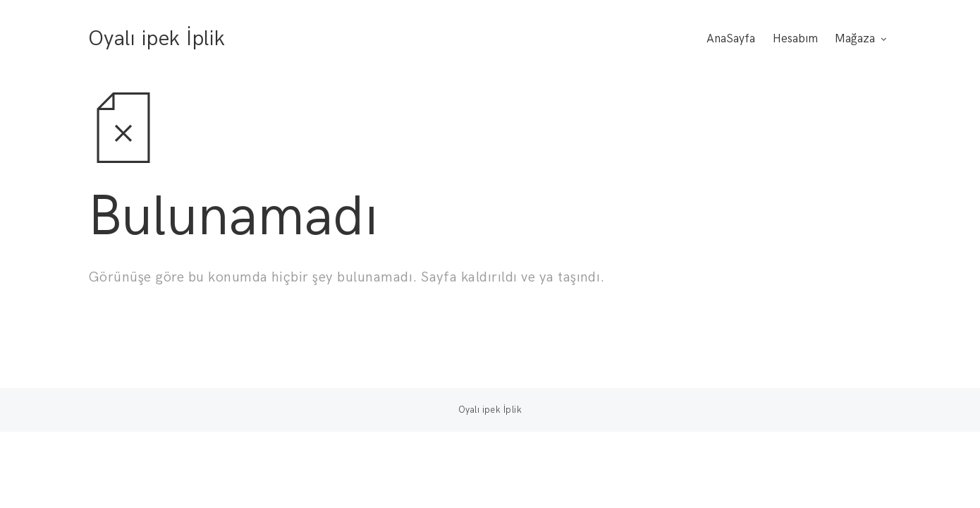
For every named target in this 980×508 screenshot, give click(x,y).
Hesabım (795, 39)
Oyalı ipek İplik (157, 39)
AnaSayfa (731, 39)
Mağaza (855, 39)
